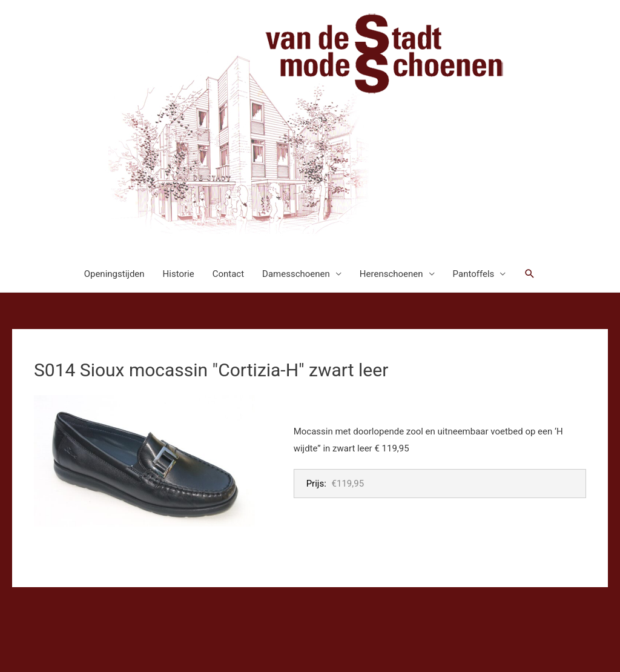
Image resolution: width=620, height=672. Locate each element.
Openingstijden (114, 274)
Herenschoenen (391, 274)
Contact (228, 274)
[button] (530, 274)
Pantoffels (474, 274)
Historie (179, 274)
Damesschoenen (296, 274)
